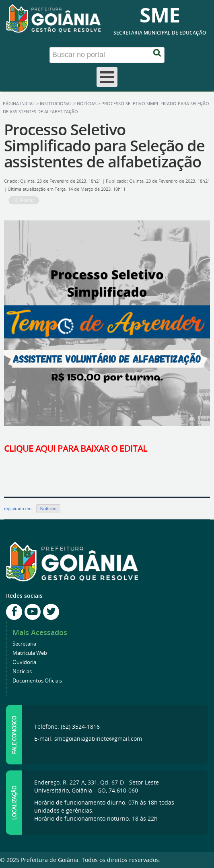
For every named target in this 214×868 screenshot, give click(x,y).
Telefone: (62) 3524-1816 (67, 726)
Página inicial (19, 104)
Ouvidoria (24, 662)
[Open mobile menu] (107, 77)
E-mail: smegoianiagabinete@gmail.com (88, 739)
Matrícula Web (30, 653)
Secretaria (24, 644)
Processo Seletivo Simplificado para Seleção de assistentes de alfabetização (104, 146)
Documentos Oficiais (37, 681)
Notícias (87, 104)
